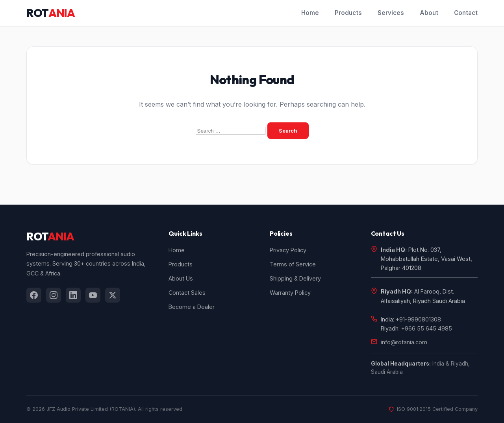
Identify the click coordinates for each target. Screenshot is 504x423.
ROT (50, 13)
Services (391, 13)
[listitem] (34, 295)
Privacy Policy (288, 250)
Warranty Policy (290, 293)
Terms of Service (293, 264)
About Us (181, 278)
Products (348, 13)
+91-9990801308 (418, 319)
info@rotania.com (404, 342)
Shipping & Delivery (295, 278)
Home (310, 13)
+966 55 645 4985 (427, 328)
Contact (466, 13)
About (429, 13)
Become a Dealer (192, 307)
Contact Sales (187, 293)
